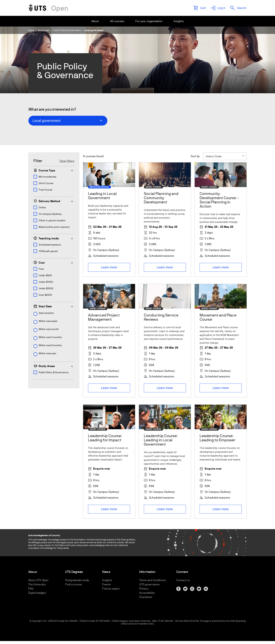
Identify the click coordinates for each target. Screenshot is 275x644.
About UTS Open (38, 580)
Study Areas (54, 366)
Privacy (144, 589)
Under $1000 (46, 282)
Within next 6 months (50, 345)
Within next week (48, 321)
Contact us (183, 580)
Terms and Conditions (152, 580)
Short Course (46, 183)
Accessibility (147, 593)
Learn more (109, 267)
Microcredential (47, 177)
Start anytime (46, 313)
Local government (94, 30)
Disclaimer (146, 597)
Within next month (49, 329)
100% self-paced (48, 251)
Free (41, 269)
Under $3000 (46, 288)
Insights (107, 580)
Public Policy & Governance (67, 30)
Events (106, 584)
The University (37, 584)
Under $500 (45, 275)
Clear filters (67, 161)
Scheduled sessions (50, 245)
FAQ (31, 589)
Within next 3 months (50, 337)
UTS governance (149, 584)
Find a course (74, 584)
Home (31, 30)
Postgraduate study (77, 580)
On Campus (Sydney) (50, 214)
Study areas (44, 30)
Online (42, 207)
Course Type (54, 170)
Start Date (54, 306)
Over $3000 (45, 295)
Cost (54, 263)
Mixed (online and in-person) (54, 227)
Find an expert (111, 589)
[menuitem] (95, 21)
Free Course (46, 190)
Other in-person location (52, 220)
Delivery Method (54, 201)
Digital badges (37, 593)
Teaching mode (54, 238)
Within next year (48, 353)
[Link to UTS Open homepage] (48, 8)
